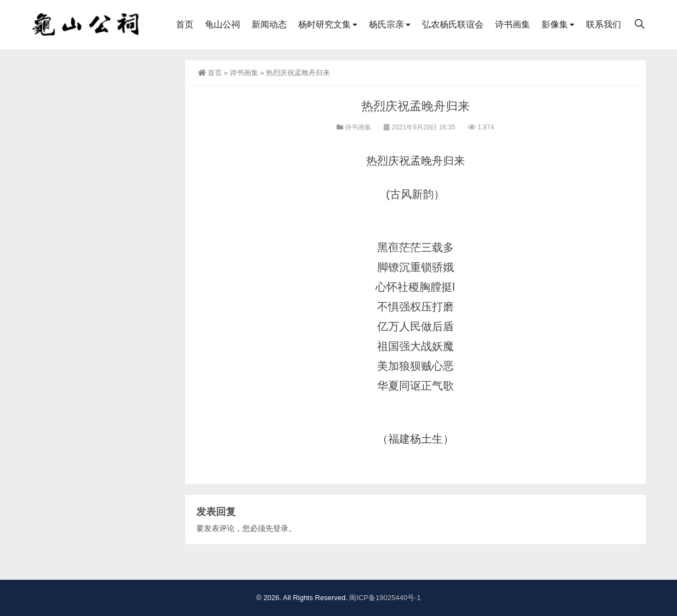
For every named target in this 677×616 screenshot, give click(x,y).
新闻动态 (269, 24)
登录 (281, 528)
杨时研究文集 (325, 24)
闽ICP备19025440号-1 (385, 598)
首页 (185, 24)
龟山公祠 (223, 24)
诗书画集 (513, 24)
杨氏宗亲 (386, 24)
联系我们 (604, 24)
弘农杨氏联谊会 (453, 24)
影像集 (555, 24)
